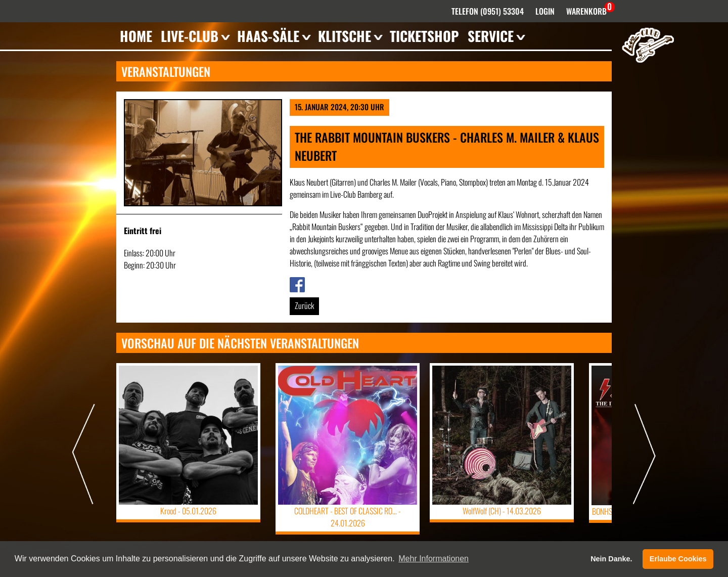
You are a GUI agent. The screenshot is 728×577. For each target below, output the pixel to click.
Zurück (304, 305)
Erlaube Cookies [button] (678, 559)
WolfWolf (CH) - (502, 511)
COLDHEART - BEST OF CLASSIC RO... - (348, 517)
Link (295, 283)
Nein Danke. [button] (611, 559)
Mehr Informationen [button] (434, 559)
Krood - (188, 511)
